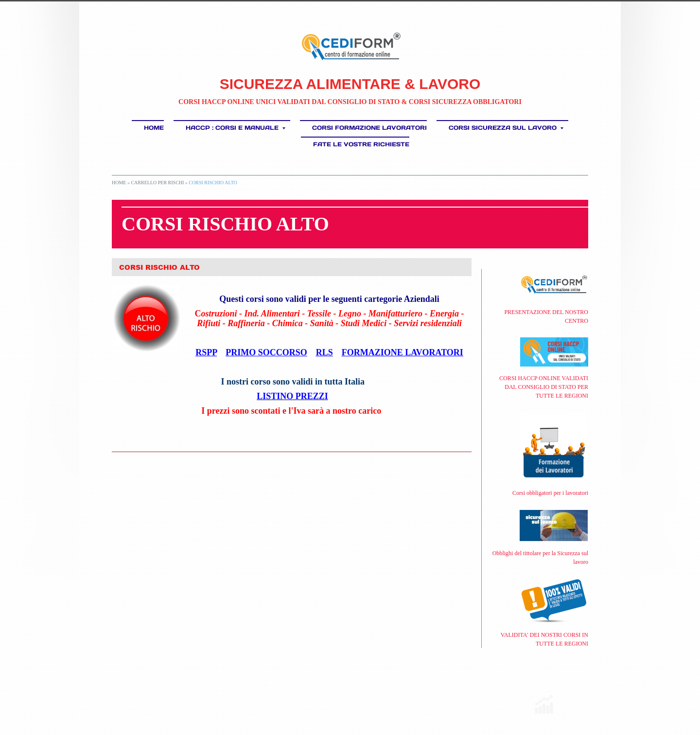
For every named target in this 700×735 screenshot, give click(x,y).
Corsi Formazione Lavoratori (369, 128)
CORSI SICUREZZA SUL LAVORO (506, 128)
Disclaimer (253, 698)
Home (154, 128)
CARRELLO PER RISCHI (157, 183)
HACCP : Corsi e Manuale (236, 128)
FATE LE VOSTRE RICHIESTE (361, 144)
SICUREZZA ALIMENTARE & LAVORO (350, 84)
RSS (115, 698)
